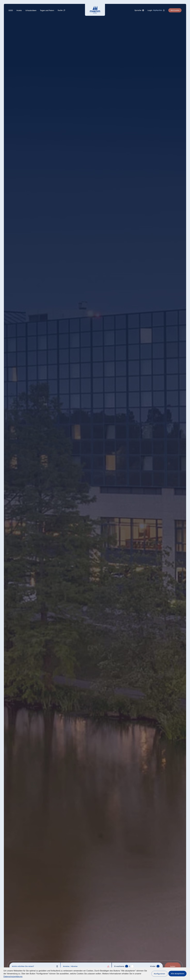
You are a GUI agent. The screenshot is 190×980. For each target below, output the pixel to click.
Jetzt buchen (175, 10)
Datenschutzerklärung (13, 977)
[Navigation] (11, 10)
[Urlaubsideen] (31, 10)
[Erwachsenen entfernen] (132, 966)
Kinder (153, 966)
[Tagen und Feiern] (47, 10)
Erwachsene (119, 966)
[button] (160, 974)
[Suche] (61, 10)
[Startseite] (95, 10)
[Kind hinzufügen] (158, 966)
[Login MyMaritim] (156, 10)
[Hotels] (19, 10)
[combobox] (35, 966)
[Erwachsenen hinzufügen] (127, 966)
